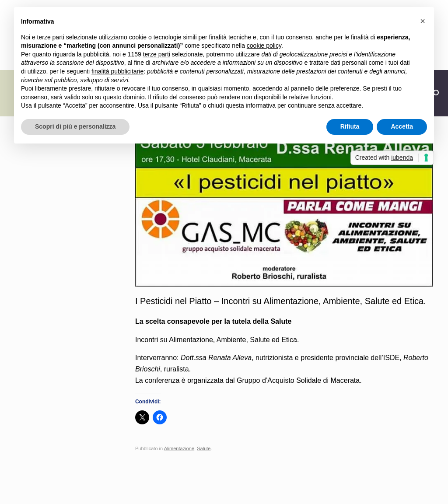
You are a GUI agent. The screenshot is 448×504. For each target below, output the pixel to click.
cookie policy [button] (264, 45)
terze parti (157, 54)
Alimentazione (179, 448)
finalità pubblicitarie (117, 71)
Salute (204, 448)
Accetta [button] (402, 126)
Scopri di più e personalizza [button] (75, 126)
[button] (423, 21)
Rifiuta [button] (350, 126)
